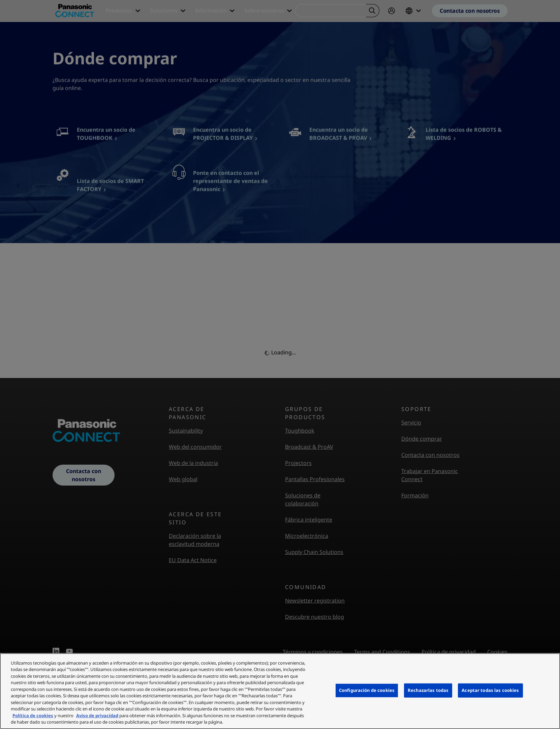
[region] (280, 691)
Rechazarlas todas (428, 690)
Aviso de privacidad (97, 716)
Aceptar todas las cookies (490, 690)
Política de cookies (33, 716)
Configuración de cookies (367, 690)
